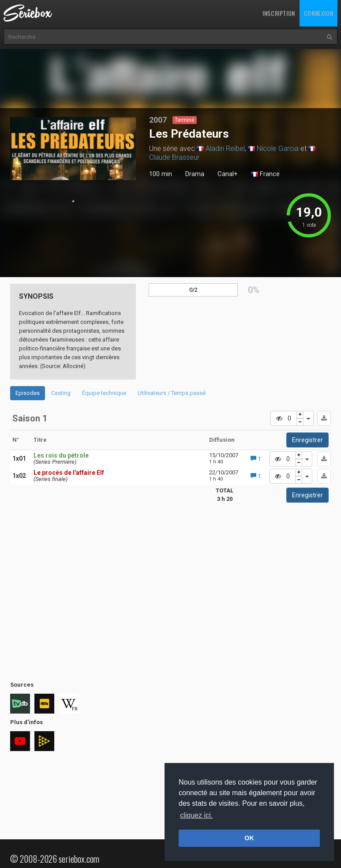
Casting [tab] (61, 393)
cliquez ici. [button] (196, 815)
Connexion (319, 13)
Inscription (279, 13)
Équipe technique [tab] (104, 393)
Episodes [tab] (28, 393)
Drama (195, 174)
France (265, 174)
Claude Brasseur (174, 157)
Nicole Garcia (278, 148)
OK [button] (249, 838)
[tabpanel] (73, 148)
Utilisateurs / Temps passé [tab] (172, 393)
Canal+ (228, 174)
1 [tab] (73, 201)
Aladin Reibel (225, 148)
